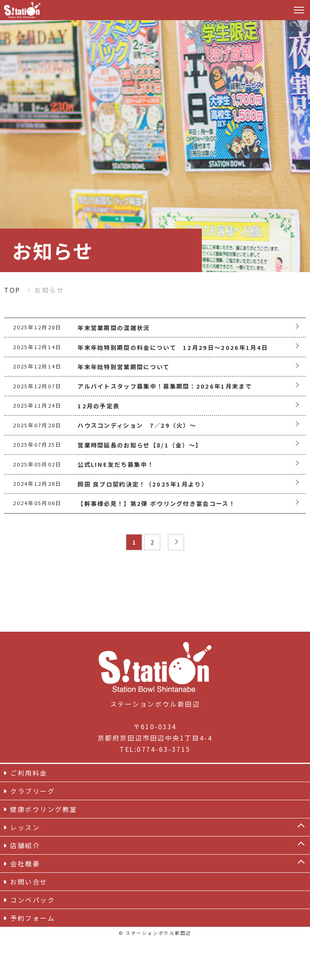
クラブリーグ (32, 832)
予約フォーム (32, 959)
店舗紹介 (25, 886)
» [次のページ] (178, 584)
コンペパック (32, 941)
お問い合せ (29, 923)
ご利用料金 (29, 814)
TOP (12, 290)
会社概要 (25, 905)
